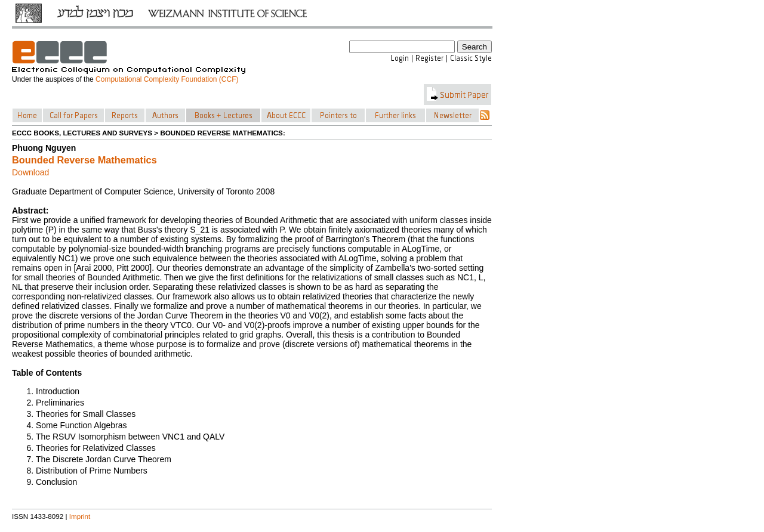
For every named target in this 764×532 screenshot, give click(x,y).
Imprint (80, 516)
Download (30, 172)
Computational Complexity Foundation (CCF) (167, 79)
